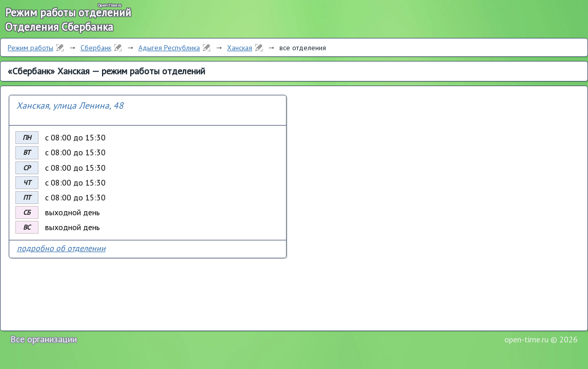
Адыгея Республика (169, 48)
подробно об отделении (61, 248)
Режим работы (31, 48)
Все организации (44, 339)
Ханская (240, 48)
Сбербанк (96, 48)
